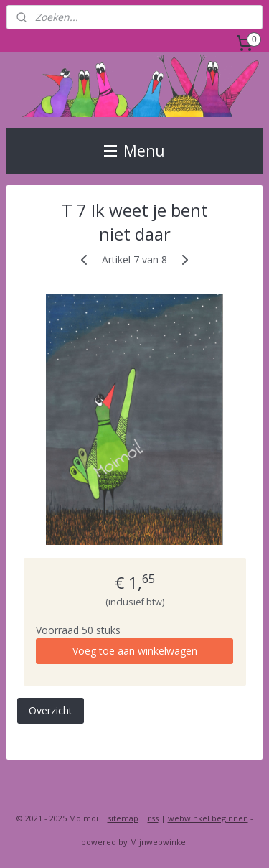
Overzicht (51, 710)
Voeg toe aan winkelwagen (135, 651)
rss (153, 818)
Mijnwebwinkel (159, 842)
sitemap (123, 818)
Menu (134, 151)
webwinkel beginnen (208, 818)
